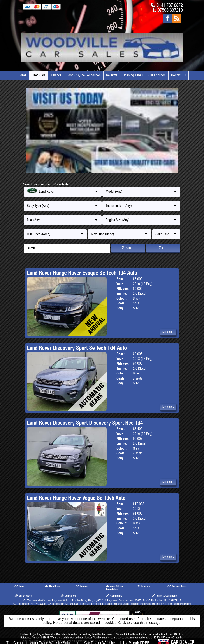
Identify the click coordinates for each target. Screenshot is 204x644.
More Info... (168, 332)
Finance (56, 75)
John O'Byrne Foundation (84, 75)
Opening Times (133, 75)
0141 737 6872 (170, 5)
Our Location (157, 75)
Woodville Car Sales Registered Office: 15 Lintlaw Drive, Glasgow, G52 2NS (69, 600)
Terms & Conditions (164, 596)
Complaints (114, 596)
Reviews (112, 75)
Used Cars (39, 75)
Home (22, 75)
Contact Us (178, 75)
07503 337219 (170, 10)
